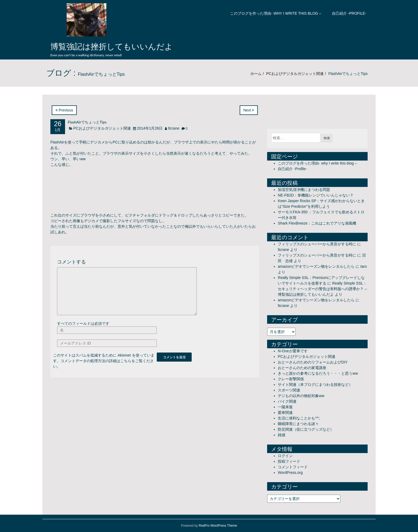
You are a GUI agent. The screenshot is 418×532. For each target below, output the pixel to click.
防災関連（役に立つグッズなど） (306, 429)
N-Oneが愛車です (293, 351)
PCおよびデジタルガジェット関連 (295, 74)
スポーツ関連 (289, 390)
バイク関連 (287, 401)
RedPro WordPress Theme (218, 526)
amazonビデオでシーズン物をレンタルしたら (316, 266)
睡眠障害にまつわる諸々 (298, 424)
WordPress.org (290, 473)
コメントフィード (293, 467)
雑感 (282, 435)
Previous (64, 110)
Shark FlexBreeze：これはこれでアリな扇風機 (317, 223)
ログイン (285, 456)
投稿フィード (289, 461)
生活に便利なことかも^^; (299, 418)
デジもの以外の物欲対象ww (301, 396)
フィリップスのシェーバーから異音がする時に (317, 244)
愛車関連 (285, 413)
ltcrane (174, 128)
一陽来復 (285, 407)
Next (249, 110)
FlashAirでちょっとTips (87, 122)
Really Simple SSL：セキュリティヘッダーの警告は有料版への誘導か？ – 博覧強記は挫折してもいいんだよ (322, 289)
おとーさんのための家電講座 (302, 368)
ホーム (256, 74)
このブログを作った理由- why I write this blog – (276, 13)
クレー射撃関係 (291, 379)
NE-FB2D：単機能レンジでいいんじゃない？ (316, 195)
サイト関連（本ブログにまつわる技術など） (315, 385)
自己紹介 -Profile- (349, 13)
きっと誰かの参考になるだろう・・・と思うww (318, 373)
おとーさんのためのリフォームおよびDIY (313, 362)
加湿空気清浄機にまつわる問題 (304, 190)
